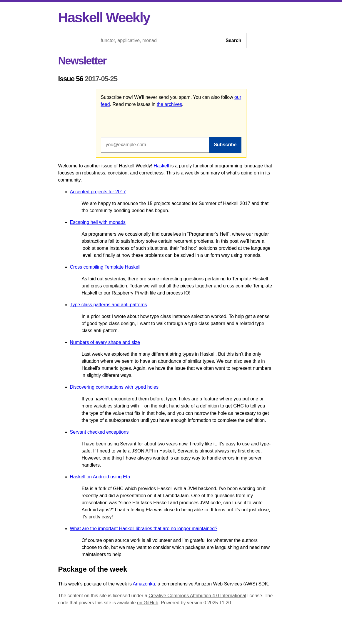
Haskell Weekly (104, 18)
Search (233, 40)
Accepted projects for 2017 (98, 192)
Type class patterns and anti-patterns (109, 305)
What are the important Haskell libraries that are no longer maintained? (144, 529)
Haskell (161, 166)
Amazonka (144, 584)
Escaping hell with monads (98, 222)
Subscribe (225, 145)
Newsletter (82, 61)
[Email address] (155, 145)
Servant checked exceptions (99, 432)
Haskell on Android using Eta (100, 477)
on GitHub (148, 603)
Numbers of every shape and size (105, 342)
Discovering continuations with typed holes (114, 387)
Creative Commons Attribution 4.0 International (197, 596)
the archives (169, 104)
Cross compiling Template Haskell (105, 267)
